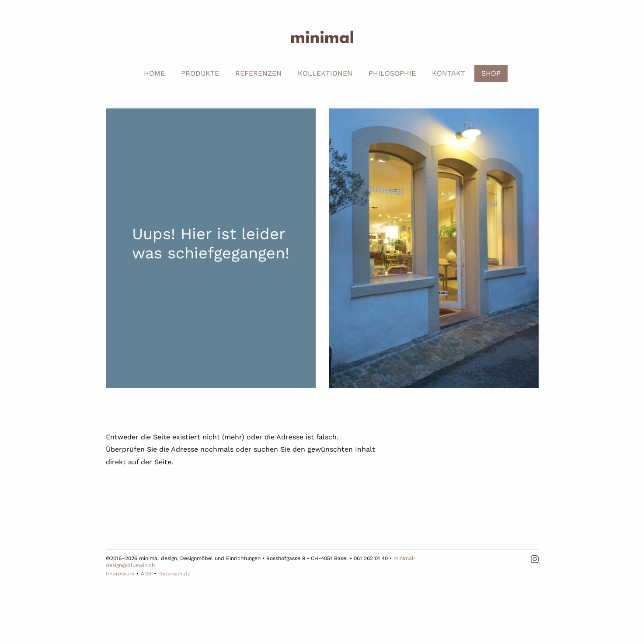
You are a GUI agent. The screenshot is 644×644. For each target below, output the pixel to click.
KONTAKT (449, 73)
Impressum (120, 574)
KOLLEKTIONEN (325, 73)
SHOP (491, 73)
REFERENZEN (258, 73)
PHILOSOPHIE (392, 73)
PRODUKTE (200, 73)
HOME (154, 73)
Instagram (535, 559)
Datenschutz (174, 574)
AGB (146, 574)
